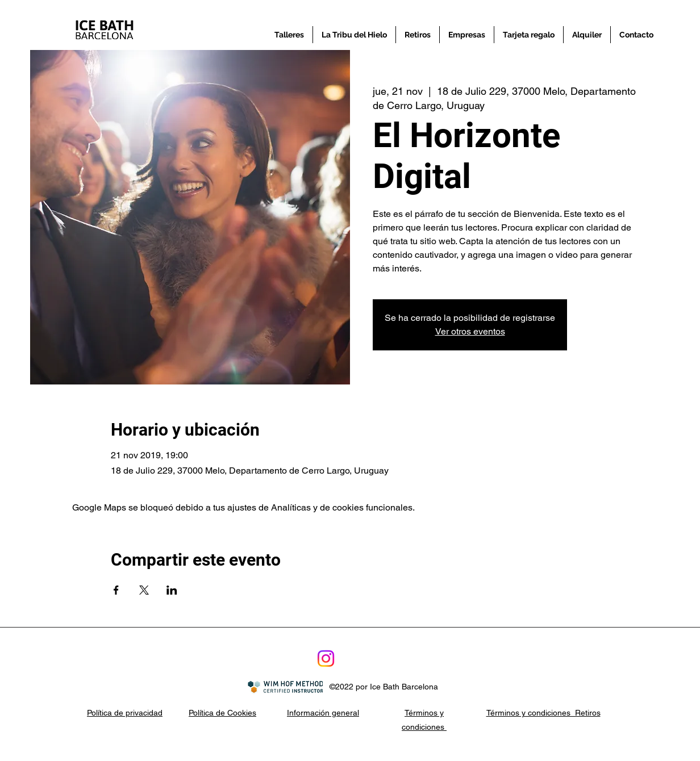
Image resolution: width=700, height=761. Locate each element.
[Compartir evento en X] (144, 590)
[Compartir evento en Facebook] (116, 590)
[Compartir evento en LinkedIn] (172, 590)
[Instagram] (326, 658)
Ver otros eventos (470, 331)
